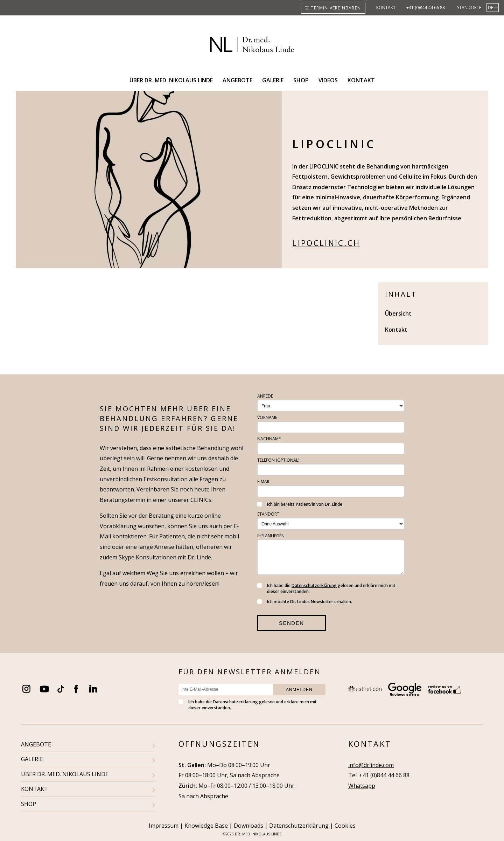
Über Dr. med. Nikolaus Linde (171, 80)
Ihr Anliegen (271, 536)
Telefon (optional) (278, 460)
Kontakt (386, 8)
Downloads (248, 826)
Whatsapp (362, 786)
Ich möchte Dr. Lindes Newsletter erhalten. (305, 602)
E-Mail (264, 481)
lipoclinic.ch (326, 243)
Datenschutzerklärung (314, 585)
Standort (268, 514)
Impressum (164, 826)
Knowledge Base (206, 826)
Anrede (265, 396)
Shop (301, 80)
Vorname (267, 417)
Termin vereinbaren (336, 8)
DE (491, 8)
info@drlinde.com (371, 765)
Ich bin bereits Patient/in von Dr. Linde (300, 504)
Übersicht (398, 313)
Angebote (237, 80)
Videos (328, 80)
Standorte (469, 8)
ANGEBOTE (36, 744)
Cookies (345, 826)
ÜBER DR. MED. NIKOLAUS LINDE (65, 774)
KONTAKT (34, 789)
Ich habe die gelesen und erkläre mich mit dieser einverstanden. (326, 588)
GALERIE (32, 759)
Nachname (269, 439)
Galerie (273, 80)
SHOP (29, 804)
